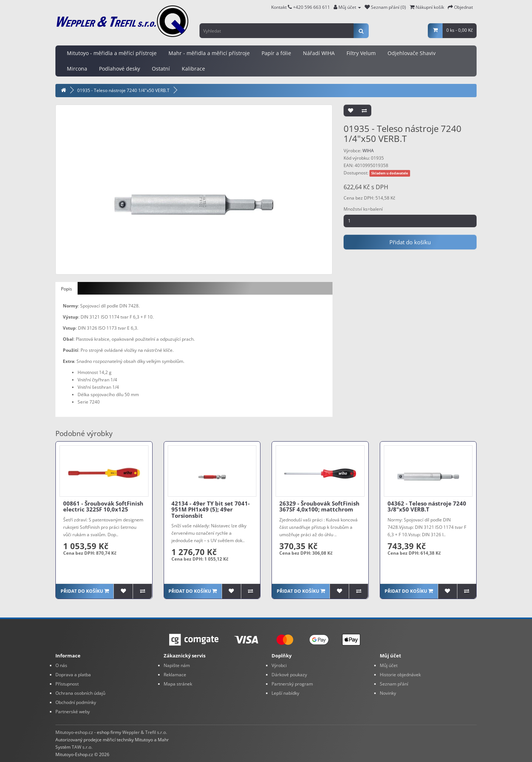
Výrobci (279, 665)
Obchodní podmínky (76, 702)
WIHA (368, 151)
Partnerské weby (73, 712)
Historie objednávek (400, 675)
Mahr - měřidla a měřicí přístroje (209, 53)
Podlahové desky (120, 69)
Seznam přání (394, 684)
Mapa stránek (178, 684)
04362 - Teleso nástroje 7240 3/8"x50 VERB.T (427, 506)
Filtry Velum (361, 53)
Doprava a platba (73, 675)
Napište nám (177, 665)
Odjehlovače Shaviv (412, 53)
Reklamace (175, 675)
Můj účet (389, 665)
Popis (66, 289)
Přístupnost (67, 684)
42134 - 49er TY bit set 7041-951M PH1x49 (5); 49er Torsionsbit (211, 509)
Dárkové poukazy (289, 675)
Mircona (77, 69)
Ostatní (161, 69)
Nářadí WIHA (319, 53)
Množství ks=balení (363, 209)
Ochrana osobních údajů (80, 693)
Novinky (388, 693)
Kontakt (282, 7)
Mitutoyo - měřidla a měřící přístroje (112, 53)
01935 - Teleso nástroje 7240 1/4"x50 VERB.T (123, 90)
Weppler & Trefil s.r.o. (145, 732)
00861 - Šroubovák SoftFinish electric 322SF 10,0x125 (103, 506)
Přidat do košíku (410, 242)
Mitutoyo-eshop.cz (74, 732)
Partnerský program (292, 684)
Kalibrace (193, 69)
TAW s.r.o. (82, 747)
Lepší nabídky (285, 693)
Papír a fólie (276, 53)
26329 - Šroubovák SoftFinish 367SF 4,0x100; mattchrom (319, 506)
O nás (61, 665)
